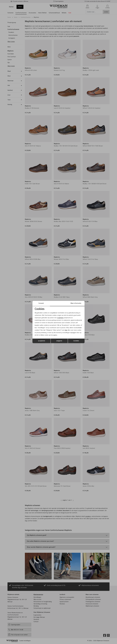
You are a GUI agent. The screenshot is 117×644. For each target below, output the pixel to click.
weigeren (59, 341)
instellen (76, 341)
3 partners (60, 318)
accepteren (42, 341)
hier (66, 330)
